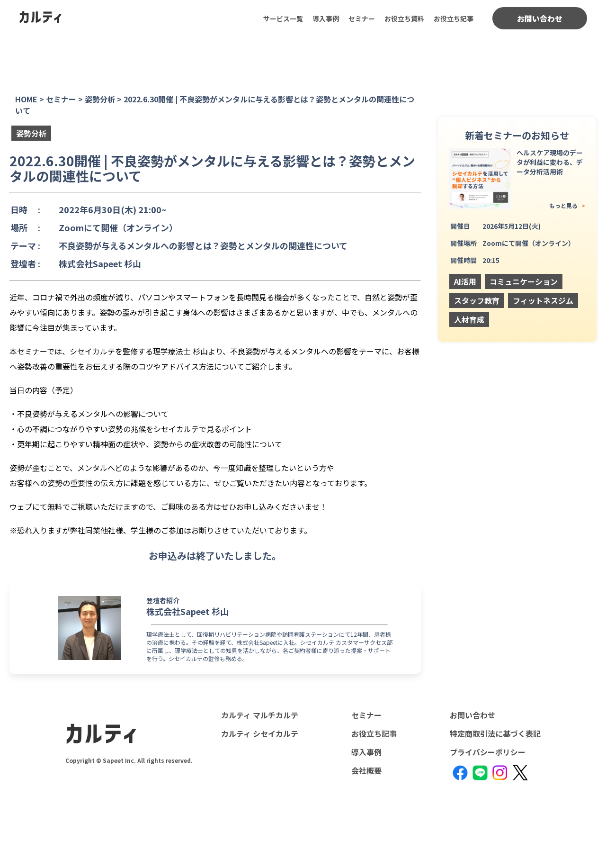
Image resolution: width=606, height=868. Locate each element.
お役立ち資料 (404, 18)
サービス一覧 (283, 18)
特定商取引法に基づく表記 (495, 733)
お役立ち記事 (454, 18)
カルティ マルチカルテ (260, 715)
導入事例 (326, 18)
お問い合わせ (540, 18)
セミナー (362, 18)
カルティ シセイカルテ (260, 733)
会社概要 (366, 770)
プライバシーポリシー (488, 752)
